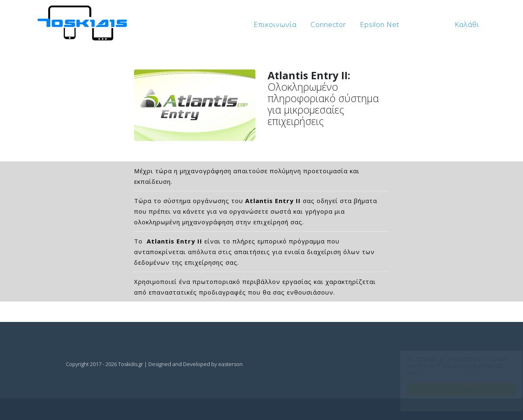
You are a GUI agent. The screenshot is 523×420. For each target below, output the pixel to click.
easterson (230, 364)
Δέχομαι (454, 390)
